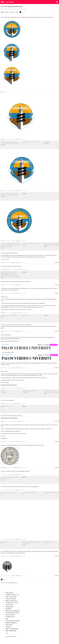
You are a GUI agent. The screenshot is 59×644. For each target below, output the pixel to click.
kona (2, 543)
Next (7, 633)
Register (7, 583)
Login (2, 583)
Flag (6, 92)
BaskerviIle (3, 313)
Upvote (14, 139)
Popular (12, 12)
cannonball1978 (4, 269)
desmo (2, 556)
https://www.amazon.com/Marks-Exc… (10, 418)
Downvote (18, 139)
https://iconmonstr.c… (6, 274)
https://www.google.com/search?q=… (9, 385)
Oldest (2, 12)
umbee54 (3, 331)
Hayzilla (24, 245)
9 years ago (9, 139)
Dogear (23, 139)
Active (16, 12)
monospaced (46, 143)
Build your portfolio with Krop (15, 6)
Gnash (2, 263)
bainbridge (3, 145)
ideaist (2, 278)
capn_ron (3, 248)
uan (2, 494)
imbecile (2, 441)
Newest (7, 12)
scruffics (24, 545)
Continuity (3, 368)
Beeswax (3, 92)
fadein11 (46, 246)
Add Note (24, 194)
